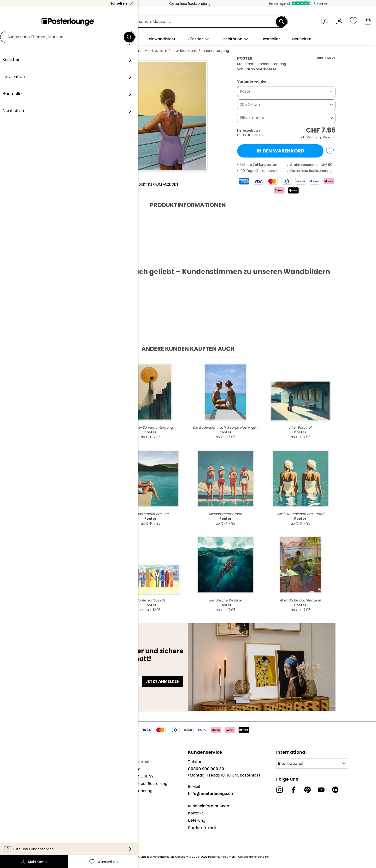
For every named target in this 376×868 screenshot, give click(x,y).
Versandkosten (164, 857)
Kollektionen (23, 784)
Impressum (22, 844)
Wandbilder (80, 51)
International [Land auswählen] (291, 763)
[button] (326, 21)
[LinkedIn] (335, 790)
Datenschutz (24, 830)
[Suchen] (282, 22)
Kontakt (196, 813)
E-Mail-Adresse (59, 673)
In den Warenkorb (280, 151)
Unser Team (23, 769)
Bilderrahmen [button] (253, 118)
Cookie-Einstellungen (32, 837)
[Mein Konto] (339, 21)
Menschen (103, 51)
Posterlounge (54, 51)
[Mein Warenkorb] (368, 21)
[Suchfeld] (193, 22)
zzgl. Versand (326, 137)
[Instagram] (280, 790)
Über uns (20, 762)
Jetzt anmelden (162, 681)
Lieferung (197, 820)
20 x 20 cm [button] (250, 105)
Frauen (123, 51)
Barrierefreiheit (202, 828)
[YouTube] (321, 790)
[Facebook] (294, 790)
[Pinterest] (307, 790)
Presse (18, 796)
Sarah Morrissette (149, 51)
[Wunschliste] (354, 21)
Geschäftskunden (29, 803)
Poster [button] (246, 91)
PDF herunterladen (63, 260)
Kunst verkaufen (27, 810)
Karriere (19, 776)
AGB (16, 822)
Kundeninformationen (209, 806)
